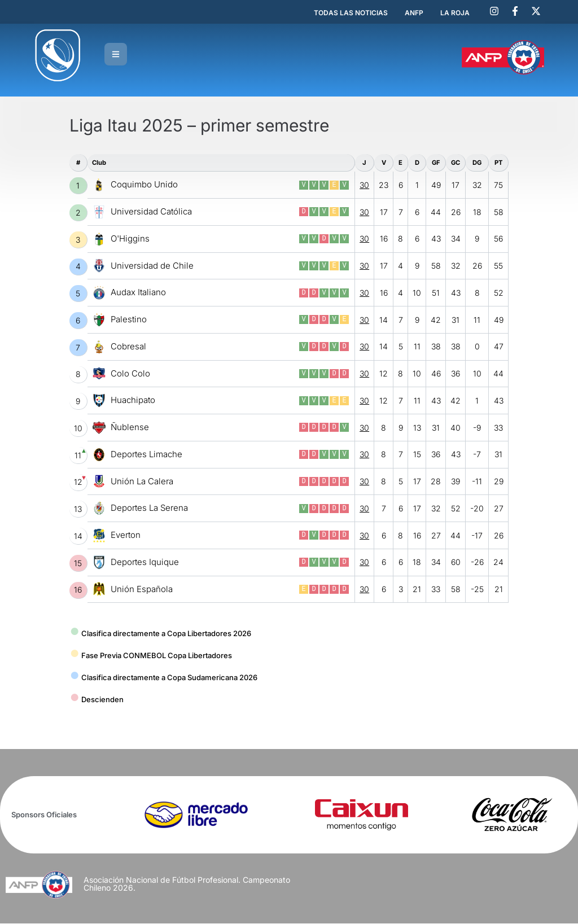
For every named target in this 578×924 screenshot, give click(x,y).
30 (364, 186)
